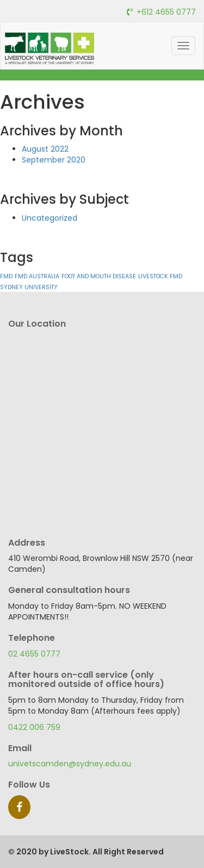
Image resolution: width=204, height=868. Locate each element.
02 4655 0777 (34, 654)
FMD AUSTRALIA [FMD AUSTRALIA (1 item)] (37, 276)
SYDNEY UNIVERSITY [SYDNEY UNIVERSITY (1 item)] (29, 287)
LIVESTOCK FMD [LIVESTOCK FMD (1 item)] (160, 276)
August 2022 (45, 149)
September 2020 (54, 160)
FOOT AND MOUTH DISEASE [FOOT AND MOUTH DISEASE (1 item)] (99, 276)
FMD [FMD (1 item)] (6, 276)
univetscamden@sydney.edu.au (70, 764)
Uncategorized (50, 218)
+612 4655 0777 (166, 12)
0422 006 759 (34, 727)
